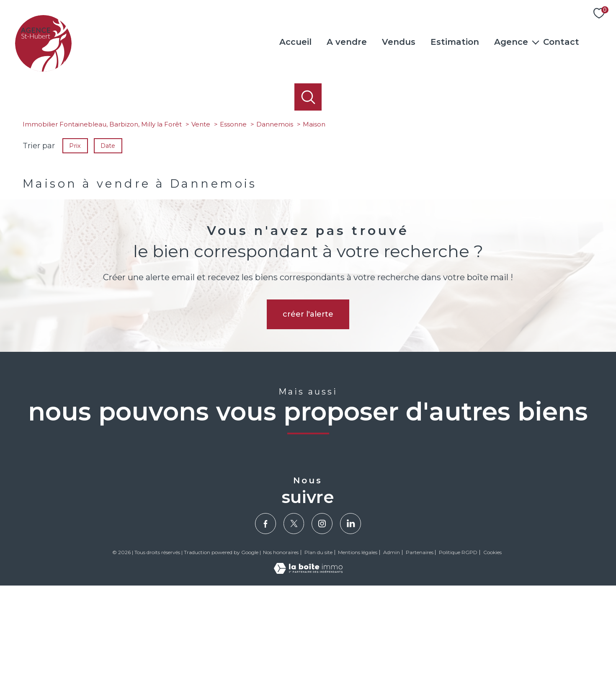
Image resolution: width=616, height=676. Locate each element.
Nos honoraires (281, 643)
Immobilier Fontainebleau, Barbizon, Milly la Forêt (102, 215)
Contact (561, 42)
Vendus (399, 42)
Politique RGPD (458, 643)
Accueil (295, 42)
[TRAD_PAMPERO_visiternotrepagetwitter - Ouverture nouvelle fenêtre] (294, 614)
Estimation (455, 42)
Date (108, 236)
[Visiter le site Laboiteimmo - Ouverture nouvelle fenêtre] (308, 662)
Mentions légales (358, 643)
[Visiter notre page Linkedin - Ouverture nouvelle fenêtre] (351, 614)
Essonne (233, 215)
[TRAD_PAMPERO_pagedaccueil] (43, 69)
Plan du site (318, 643)
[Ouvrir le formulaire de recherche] (308, 97)
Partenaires (420, 643)
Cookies (492, 643)
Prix (75, 236)
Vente (201, 215)
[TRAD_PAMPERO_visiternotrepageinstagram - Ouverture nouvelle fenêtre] (322, 614)
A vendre (347, 42)
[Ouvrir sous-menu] (536, 42)
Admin (392, 643)
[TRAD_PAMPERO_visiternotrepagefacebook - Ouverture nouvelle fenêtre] (265, 614)
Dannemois (275, 215)
